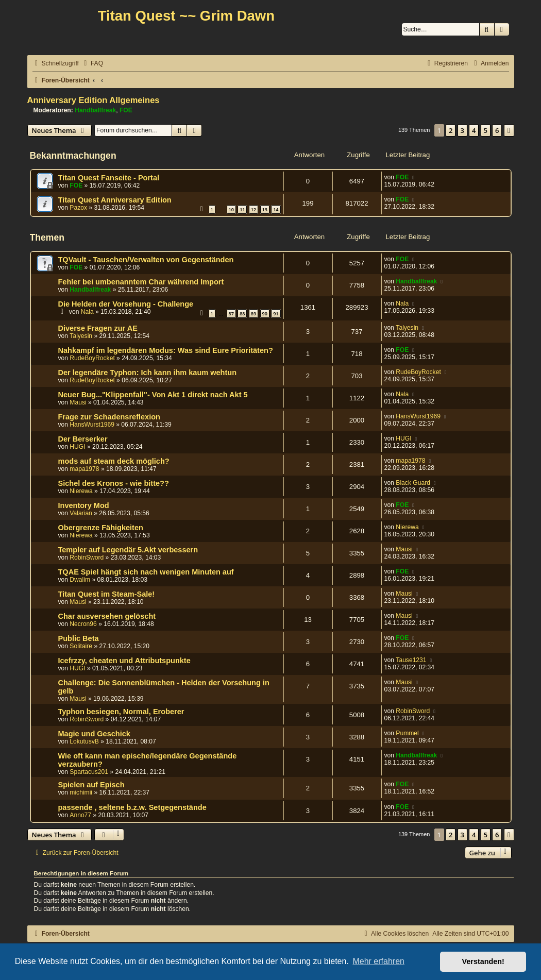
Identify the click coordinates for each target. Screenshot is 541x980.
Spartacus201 (89, 772)
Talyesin (81, 336)
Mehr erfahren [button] (378, 961)
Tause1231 (411, 660)
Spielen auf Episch (91, 785)
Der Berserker (83, 439)
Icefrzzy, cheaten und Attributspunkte (124, 661)
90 (265, 314)
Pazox (78, 208)
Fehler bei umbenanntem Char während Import (141, 282)
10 (231, 209)
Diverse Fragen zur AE (98, 328)
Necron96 (83, 624)
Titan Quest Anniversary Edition (115, 200)
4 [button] (474, 130)
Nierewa (81, 491)
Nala (87, 312)
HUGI (77, 447)
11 (242, 209)
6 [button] (497, 130)
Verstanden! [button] (483, 961)
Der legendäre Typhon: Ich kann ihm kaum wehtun (148, 373)
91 (276, 314)
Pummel (407, 733)
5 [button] (486, 130)
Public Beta (79, 638)
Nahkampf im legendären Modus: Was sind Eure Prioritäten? (166, 350)
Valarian (81, 513)
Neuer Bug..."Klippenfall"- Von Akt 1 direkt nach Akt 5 (153, 395)
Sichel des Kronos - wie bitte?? (114, 483)
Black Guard (413, 483)
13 (265, 209)
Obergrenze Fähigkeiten (101, 528)
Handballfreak (95, 110)
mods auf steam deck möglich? (114, 461)
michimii (81, 792)
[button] (509, 130)
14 (276, 209)
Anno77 (80, 815)
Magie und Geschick (94, 734)
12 (253, 209)
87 (231, 314)
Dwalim (80, 580)
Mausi (78, 402)
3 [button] (462, 130)
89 (253, 314)
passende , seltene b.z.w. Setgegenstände (132, 807)
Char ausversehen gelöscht (107, 616)
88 (242, 314)
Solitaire (81, 646)
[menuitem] (92, 64)
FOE (126, 110)
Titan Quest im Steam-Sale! (107, 594)
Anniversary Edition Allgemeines (94, 100)
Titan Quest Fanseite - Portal (109, 178)
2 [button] (451, 130)
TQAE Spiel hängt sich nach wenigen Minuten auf (146, 572)
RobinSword (87, 557)
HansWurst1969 (92, 425)
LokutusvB (84, 741)
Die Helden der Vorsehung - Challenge (126, 304)
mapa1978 (84, 469)
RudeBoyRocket (92, 358)
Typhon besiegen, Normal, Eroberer (121, 712)
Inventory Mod (84, 505)
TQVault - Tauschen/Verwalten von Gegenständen (146, 260)
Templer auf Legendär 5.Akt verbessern (128, 550)
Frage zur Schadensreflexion (109, 417)
